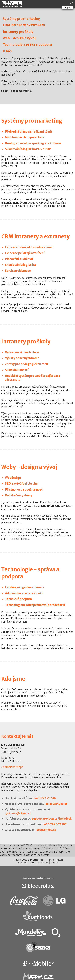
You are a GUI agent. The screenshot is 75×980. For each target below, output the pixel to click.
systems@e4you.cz (18, 813)
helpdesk (65, 819)
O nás (7, 51)
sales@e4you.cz (56, 804)
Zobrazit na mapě (12, 767)
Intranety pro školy (18, 32)
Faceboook (43, 863)
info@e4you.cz (56, 860)
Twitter (55, 863)
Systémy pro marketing (21, 19)
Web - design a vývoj (19, 38)
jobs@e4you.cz (46, 830)
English (68, 7)
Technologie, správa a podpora (27, 45)
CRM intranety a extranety (24, 25)
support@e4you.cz (45, 819)
